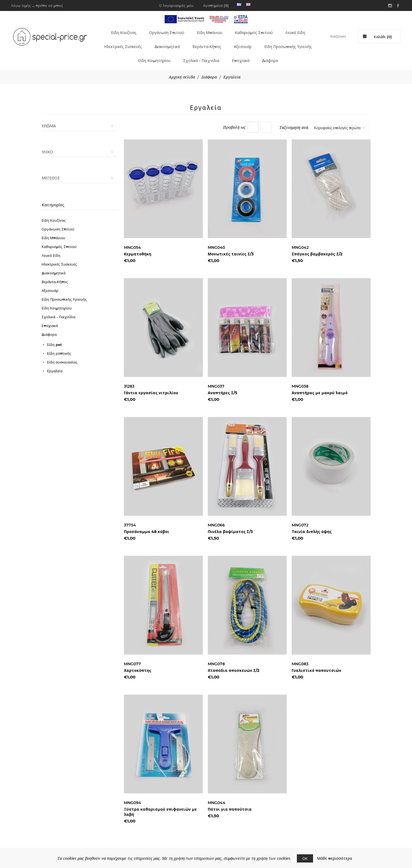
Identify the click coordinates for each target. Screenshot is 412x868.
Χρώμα (49, 116)
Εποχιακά (273, 52)
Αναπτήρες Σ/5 (222, 383)
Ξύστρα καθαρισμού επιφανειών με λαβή (160, 802)
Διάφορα (303, 52)
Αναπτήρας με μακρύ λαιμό (320, 383)
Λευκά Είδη (296, 31)
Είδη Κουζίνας (119, 31)
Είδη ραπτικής (59, 343)
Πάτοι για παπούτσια (230, 799)
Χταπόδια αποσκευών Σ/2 (234, 661)
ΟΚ (305, 858)
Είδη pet (55, 335)
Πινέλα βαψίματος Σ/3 (230, 522)
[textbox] (333, 36)
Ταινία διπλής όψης (312, 522)
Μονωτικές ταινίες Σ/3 (231, 244)
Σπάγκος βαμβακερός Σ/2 (317, 244)
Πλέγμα (253, 117)
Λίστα (266, 117)
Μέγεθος (51, 168)
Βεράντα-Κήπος (238, 42)
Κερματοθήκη (138, 244)
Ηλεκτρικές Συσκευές (149, 42)
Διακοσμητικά (197, 42)
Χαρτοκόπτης (138, 661)
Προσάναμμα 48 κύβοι (147, 522)
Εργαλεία (55, 361)
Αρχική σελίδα (182, 67)
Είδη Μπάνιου (207, 31)
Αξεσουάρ (275, 42)
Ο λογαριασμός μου (176, 5)
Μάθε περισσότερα (334, 858)
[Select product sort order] (340, 118)
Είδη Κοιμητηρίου (182, 52)
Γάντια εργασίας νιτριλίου (151, 383)
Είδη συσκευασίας (62, 352)
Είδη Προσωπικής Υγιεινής (127, 52)
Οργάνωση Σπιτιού (163, 31)
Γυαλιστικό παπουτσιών (316, 661)
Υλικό (47, 142)
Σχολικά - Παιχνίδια (231, 52)
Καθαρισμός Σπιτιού (253, 31)
